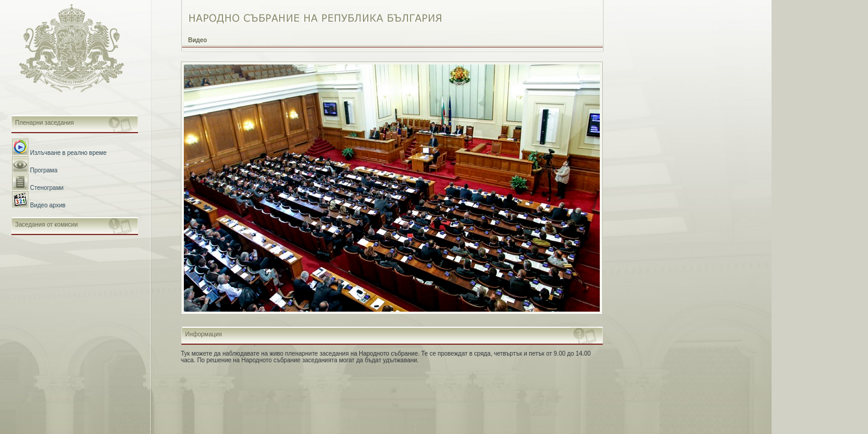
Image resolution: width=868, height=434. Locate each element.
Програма (44, 170)
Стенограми (47, 188)
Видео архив (48, 205)
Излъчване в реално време (68, 153)
